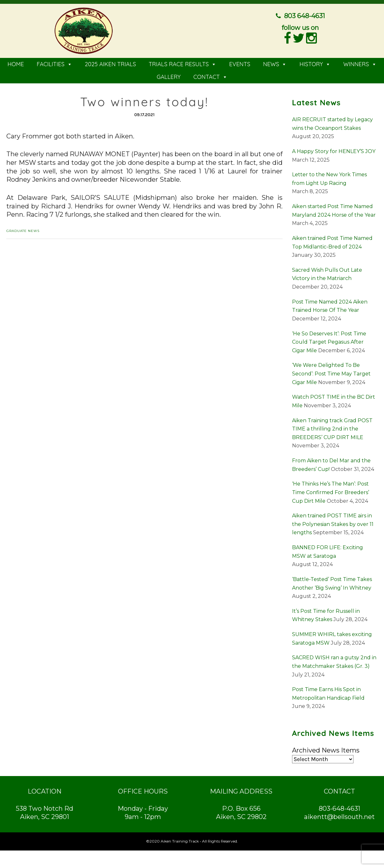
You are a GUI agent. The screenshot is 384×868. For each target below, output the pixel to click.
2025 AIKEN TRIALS (111, 62)
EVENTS (240, 62)
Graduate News (23, 229)
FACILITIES (54, 62)
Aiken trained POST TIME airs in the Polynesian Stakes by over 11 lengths (333, 522)
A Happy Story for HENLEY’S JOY (334, 149)
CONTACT (210, 75)
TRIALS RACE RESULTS (182, 62)
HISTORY (315, 62)
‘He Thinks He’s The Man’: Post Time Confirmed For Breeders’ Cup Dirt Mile (331, 490)
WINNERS (360, 62)
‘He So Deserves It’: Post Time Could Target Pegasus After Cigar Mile (329, 340)
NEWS (275, 62)
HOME (16, 62)
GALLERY (168, 75)
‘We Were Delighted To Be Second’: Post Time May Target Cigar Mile (331, 372)
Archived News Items (326, 748)
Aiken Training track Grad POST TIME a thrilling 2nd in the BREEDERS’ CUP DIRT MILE (332, 427)
